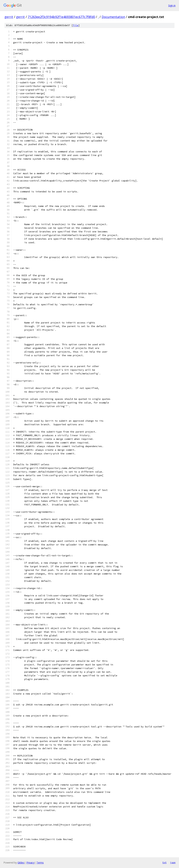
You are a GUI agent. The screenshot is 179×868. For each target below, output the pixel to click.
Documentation (113, 17)
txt (164, 862)
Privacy (30, 863)
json (173, 862)
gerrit (9, 17)
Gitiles (21, 863)
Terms (40, 863)
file (76, 25)
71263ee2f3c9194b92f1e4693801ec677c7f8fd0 (61, 17)
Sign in (172, 5)
